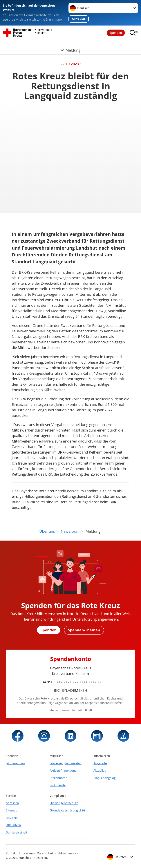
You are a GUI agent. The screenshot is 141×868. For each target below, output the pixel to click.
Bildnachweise (67, 853)
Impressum (27, 853)
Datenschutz (46, 853)
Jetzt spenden (15, 763)
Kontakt (11, 853)
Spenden (116, 33)
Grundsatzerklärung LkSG (68, 810)
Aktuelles (100, 771)
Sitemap (12, 810)
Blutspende (58, 785)
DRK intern (13, 825)
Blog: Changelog (105, 778)
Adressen (12, 803)
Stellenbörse (58, 778)
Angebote (100, 763)
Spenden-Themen (84, 630)
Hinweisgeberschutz (64, 803)
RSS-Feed (12, 818)
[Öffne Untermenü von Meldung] (70, 45)
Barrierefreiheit (17, 832)
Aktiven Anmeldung (63, 771)
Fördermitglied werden (66, 763)
